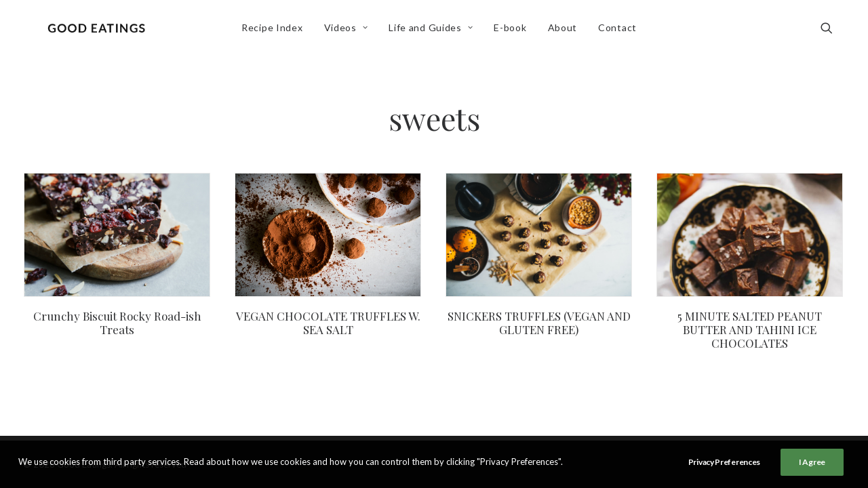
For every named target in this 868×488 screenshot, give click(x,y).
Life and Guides (435, 32)
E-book (514, 32)
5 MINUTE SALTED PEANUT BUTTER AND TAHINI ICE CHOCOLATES (750, 330)
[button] (833, 32)
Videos (350, 32)
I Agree (812, 462)
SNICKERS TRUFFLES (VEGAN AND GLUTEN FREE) (539, 323)
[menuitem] (275, 32)
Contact (621, 32)
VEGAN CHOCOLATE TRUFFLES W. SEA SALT (328, 323)
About (566, 32)
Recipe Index (275, 32)
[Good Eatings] (100, 32)
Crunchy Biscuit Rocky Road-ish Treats (117, 323)
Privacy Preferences (724, 462)
